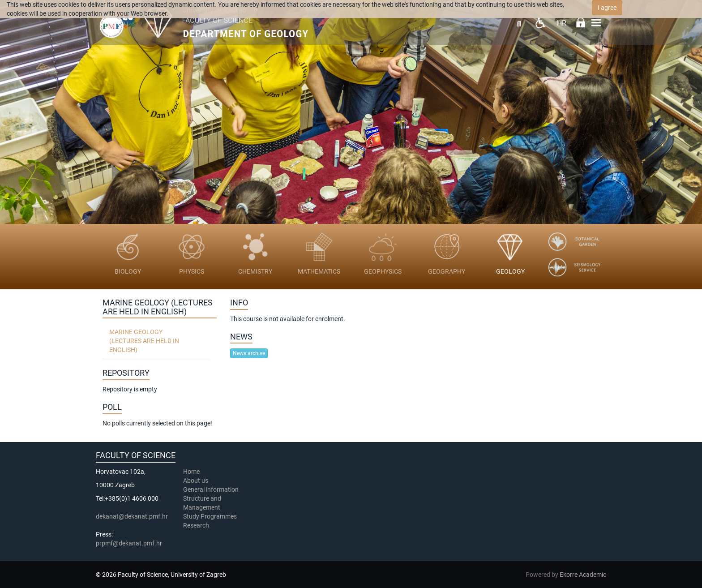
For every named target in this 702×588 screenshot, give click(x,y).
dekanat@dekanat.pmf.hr (132, 516)
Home (191, 472)
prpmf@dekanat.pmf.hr (129, 543)
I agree (607, 8)
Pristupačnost (540, 23)
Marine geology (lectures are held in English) (144, 341)
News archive (249, 353)
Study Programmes (210, 516)
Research (197, 525)
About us (196, 481)
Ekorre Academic (583, 575)
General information (211, 489)
